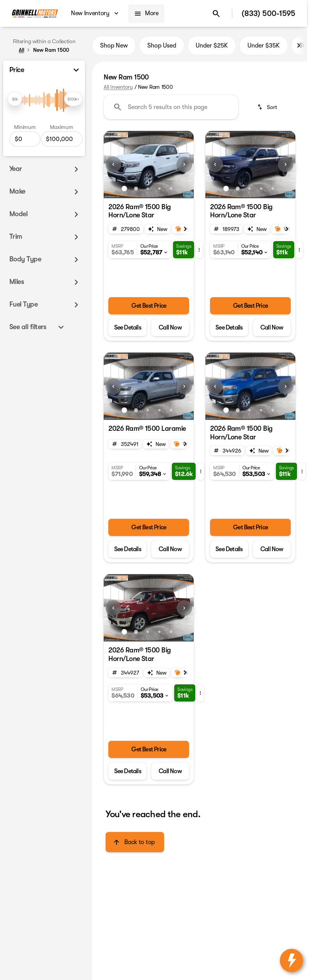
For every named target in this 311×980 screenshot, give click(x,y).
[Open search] (216, 14)
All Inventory (118, 87)
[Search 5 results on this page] (171, 107)
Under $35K (264, 46)
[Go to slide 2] (136, 189)
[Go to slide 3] (148, 189)
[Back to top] (135, 842)
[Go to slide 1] (124, 189)
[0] (25, 139)
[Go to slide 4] (159, 189)
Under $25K (212, 46)
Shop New (114, 46)
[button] (110, 165)
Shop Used (162, 46)
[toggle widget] (292, 961)
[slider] (15, 99)
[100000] (62, 139)
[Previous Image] (113, 164)
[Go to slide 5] (171, 189)
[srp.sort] (268, 107)
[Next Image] (299, 46)
